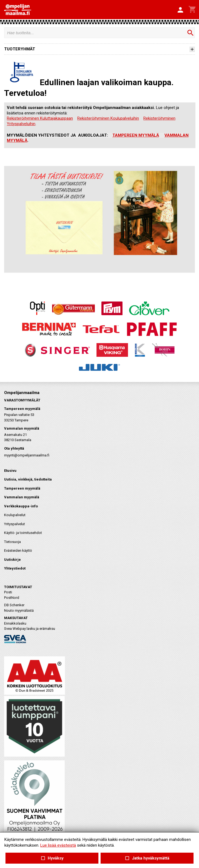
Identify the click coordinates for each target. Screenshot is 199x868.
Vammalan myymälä (22, 497)
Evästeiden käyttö (18, 551)
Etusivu (10, 471)
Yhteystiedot (15, 568)
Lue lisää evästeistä (58, 845)
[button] (180, 10)
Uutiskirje (12, 560)
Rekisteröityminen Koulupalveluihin (108, 118)
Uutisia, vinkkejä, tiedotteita (28, 479)
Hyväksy (52, 858)
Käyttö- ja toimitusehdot (23, 533)
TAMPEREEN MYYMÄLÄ (136, 135)
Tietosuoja (12, 542)
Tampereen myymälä (22, 488)
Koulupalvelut (15, 515)
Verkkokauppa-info (21, 506)
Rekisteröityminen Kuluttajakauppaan (40, 118)
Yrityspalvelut (15, 524)
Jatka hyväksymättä (147, 858)
